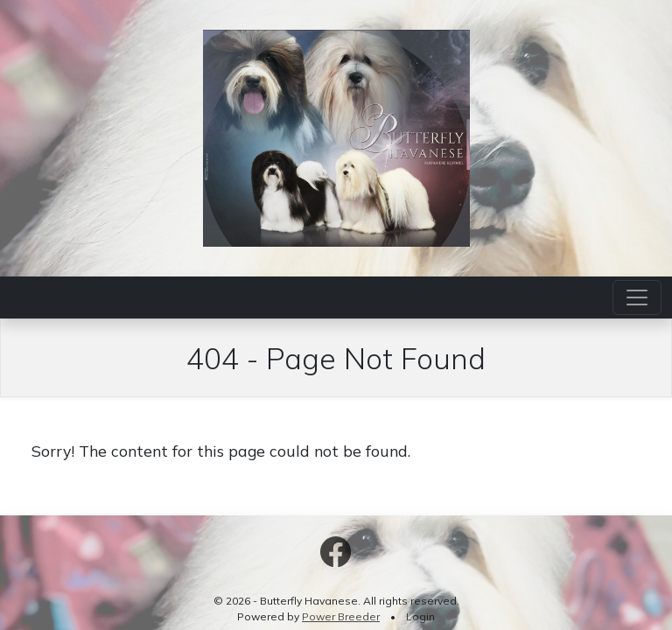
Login (420, 616)
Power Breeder (341, 616)
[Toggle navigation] (637, 297)
